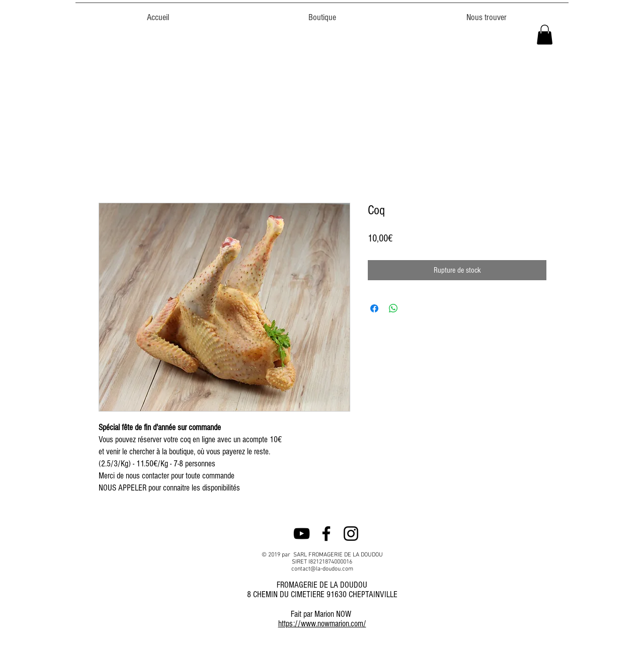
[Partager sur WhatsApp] (393, 308)
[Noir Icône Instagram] (351, 534)
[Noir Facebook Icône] (326, 534)
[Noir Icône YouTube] (302, 534)
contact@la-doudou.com (322, 569)
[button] (545, 34)
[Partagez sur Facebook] (374, 308)
